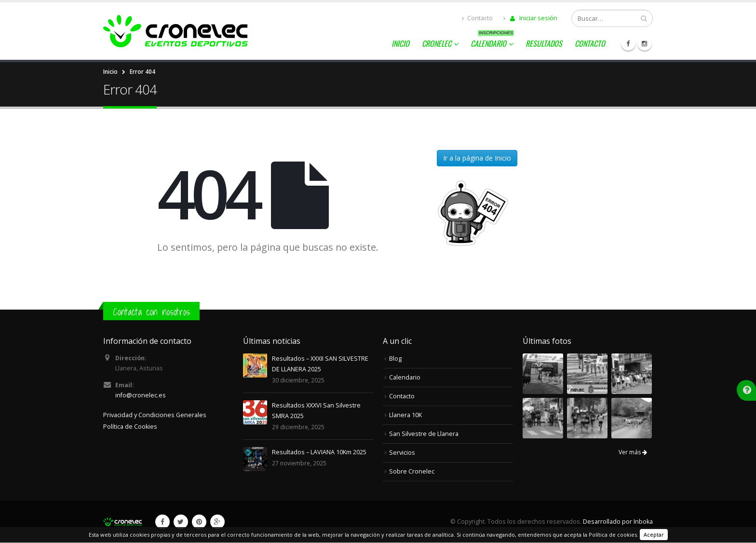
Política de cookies (613, 535)
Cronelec (437, 43)
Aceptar (654, 535)
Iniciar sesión (530, 18)
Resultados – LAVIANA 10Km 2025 (319, 452)
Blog (395, 359)
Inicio (400, 43)
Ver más (633, 452)
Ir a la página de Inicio (477, 158)
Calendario (492, 42)
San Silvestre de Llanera (424, 434)
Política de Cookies (130, 427)
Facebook (162, 522)
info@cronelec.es (141, 395)
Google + (217, 522)
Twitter (181, 522)
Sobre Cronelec (412, 471)
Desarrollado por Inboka (618, 522)
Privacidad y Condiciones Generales (155, 415)
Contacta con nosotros (151, 312)
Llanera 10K (405, 415)
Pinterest (199, 522)
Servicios (402, 453)
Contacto (477, 18)
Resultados (544, 43)
